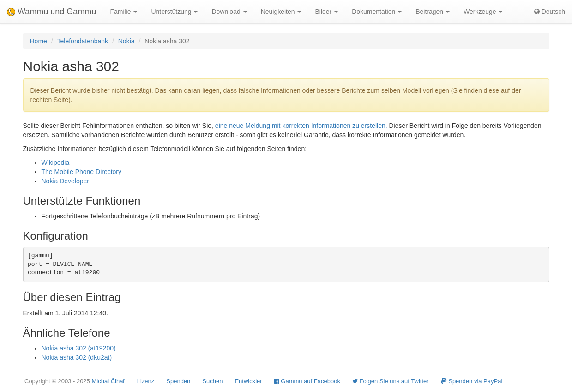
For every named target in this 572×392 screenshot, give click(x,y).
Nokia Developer (66, 181)
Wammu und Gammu (51, 12)
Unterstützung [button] (174, 12)
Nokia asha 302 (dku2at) (77, 357)
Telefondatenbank (83, 41)
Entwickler (248, 381)
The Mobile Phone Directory (82, 172)
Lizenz (146, 381)
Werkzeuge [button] (483, 12)
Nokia (126, 41)
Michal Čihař (108, 381)
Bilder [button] (326, 12)
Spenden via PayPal (472, 381)
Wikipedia (56, 163)
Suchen (212, 381)
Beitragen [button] (433, 12)
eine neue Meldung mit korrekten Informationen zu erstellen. (301, 126)
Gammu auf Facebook (307, 381)
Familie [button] (123, 12)
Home (39, 41)
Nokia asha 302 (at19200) (79, 348)
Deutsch (550, 12)
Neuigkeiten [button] (281, 12)
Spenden (178, 381)
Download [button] (229, 12)
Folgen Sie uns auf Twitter (391, 381)
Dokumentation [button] (377, 12)
